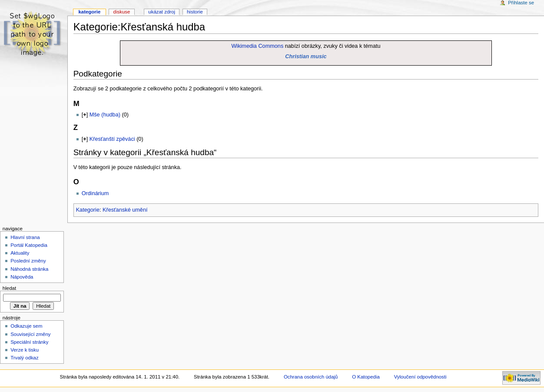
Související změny (30, 334)
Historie (195, 12)
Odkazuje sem (26, 326)
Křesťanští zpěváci (112, 139)
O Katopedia (366, 377)
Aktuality (20, 253)
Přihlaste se (521, 3)
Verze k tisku (25, 350)
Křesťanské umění (125, 210)
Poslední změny (28, 261)
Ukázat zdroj (162, 12)
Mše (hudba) (105, 115)
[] (85, 115)
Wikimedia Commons (257, 46)
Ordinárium (95, 193)
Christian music (306, 56)
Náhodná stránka (29, 269)
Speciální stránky (29, 342)
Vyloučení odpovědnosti (420, 377)
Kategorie (88, 210)
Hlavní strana (25, 237)
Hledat (9, 288)
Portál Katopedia (29, 245)
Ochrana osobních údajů (311, 377)
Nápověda (22, 277)
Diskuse (122, 12)
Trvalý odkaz (25, 358)
